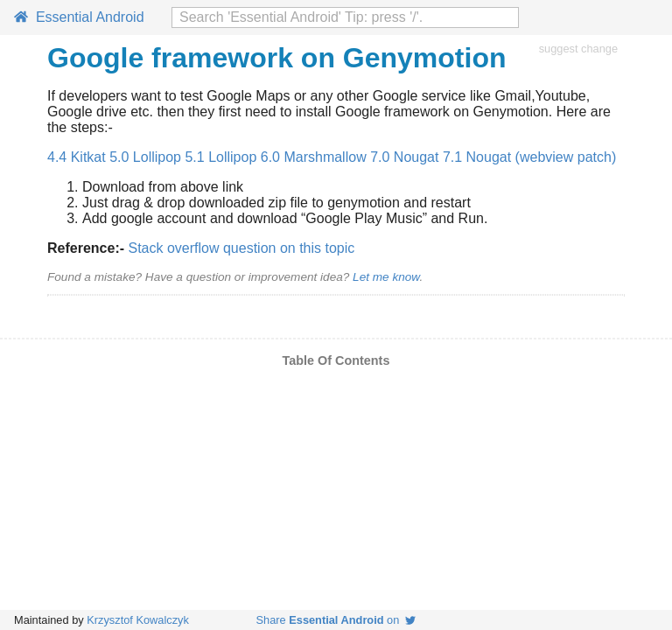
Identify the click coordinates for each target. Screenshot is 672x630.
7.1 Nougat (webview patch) (529, 157)
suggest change (578, 49)
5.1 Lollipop (220, 157)
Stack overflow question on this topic (241, 248)
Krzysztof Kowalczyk (138, 620)
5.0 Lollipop (145, 157)
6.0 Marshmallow (314, 157)
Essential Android (79, 17)
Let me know (386, 277)
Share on (336, 620)
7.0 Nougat (404, 157)
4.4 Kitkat (77, 157)
